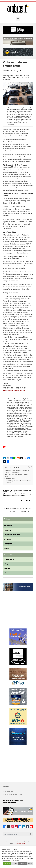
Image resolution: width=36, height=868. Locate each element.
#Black (15, 490)
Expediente (18, 844)
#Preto (11, 492)
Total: (5, 791)
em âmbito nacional (10, 803)
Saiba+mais (23, 864)
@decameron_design (8, 494)
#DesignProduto (27, 490)
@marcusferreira (7, 496)
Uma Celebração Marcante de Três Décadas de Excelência (18, 482)
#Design (19, 490)
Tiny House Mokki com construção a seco (19, 508)
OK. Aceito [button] (7, 864)
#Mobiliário (6, 492)
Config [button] (30, 864)
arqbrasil (18, 71)
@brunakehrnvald (18, 492)
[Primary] (18, 19)
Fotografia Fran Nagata (19, 496)
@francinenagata (28, 494)
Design (7, 490)
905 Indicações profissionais (13, 800)
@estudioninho (19, 494)
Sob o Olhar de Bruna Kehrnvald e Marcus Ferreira (16, 475)
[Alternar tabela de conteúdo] (29, 468)
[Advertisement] (15, 612)
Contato (23, 844)
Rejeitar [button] (15, 864)
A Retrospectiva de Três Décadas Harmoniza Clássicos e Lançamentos (17, 471)
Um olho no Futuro (10, 479)
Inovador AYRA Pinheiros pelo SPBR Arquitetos (17, 512)
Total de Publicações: (10, 794)
